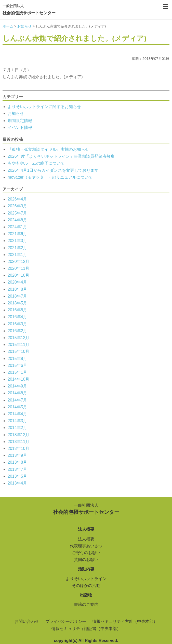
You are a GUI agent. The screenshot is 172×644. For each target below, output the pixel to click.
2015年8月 (17, 359)
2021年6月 (17, 234)
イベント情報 (20, 128)
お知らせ (16, 113)
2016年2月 (17, 331)
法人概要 (86, 539)
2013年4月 (17, 483)
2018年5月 (17, 303)
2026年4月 (17, 199)
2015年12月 (18, 338)
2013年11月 (18, 442)
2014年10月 (18, 379)
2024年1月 (17, 227)
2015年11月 (18, 345)
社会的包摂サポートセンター (29, 9)
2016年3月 (17, 324)
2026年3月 (17, 206)
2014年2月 (17, 428)
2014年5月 (17, 407)
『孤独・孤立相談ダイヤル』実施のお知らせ (48, 149)
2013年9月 (17, 455)
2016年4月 (17, 317)
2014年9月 (17, 386)
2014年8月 (17, 393)
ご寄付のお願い (86, 553)
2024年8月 (17, 220)
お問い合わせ (27, 621)
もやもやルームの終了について (36, 163)
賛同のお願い (86, 560)
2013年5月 (17, 476)
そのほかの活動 (86, 586)
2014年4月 (17, 414)
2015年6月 (17, 365)
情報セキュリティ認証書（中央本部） (86, 629)
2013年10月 (18, 448)
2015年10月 (18, 351)
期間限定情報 (20, 121)
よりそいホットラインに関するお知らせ (44, 107)
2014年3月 (17, 421)
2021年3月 (17, 241)
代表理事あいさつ (86, 546)
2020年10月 (18, 275)
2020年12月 (18, 261)
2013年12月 (18, 435)
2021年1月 (17, 255)
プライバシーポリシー (66, 621)
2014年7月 (17, 400)
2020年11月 (18, 268)
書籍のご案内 (86, 604)
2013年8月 (17, 462)
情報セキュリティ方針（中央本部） (125, 621)
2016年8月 (17, 310)
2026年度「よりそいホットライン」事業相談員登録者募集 (61, 156)
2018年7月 (17, 296)
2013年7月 (17, 469)
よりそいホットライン (86, 579)
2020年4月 (17, 282)
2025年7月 (17, 213)
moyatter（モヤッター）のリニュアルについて (50, 177)
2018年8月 (17, 289)
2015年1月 (17, 372)
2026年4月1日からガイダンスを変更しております (53, 170)
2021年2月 (17, 248)
